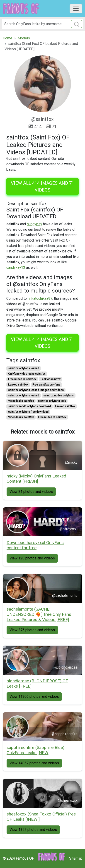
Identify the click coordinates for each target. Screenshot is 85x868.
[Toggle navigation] (76, 9)
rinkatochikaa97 (40, 299)
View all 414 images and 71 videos (42, 187)
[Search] (42, 24)
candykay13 (16, 267)
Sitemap (76, 858)
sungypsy (34, 224)
